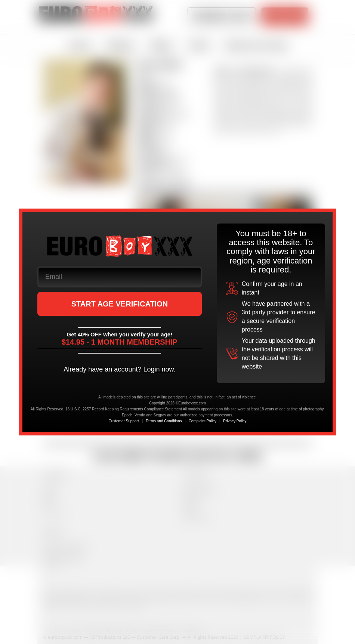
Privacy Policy (235, 421)
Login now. (159, 369)
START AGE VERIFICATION (120, 304)
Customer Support (124, 421)
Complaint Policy (203, 421)
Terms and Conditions (164, 421)
